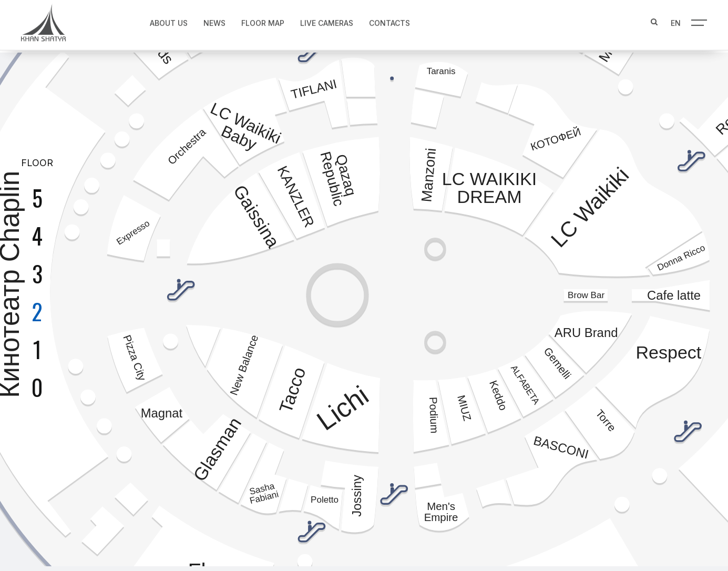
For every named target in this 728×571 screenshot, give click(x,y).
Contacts (386, 19)
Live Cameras (323, 19)
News (211, 19)
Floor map (259, 19)
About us (165, 19)
